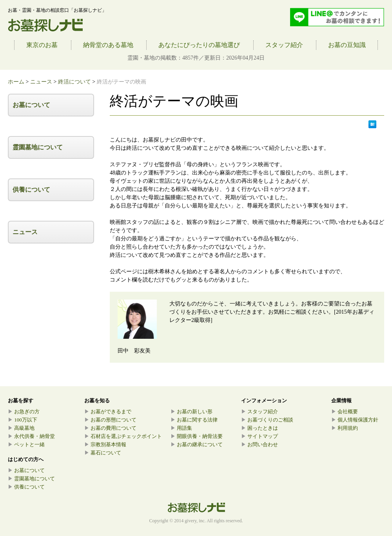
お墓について (31, 105)
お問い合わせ (260, 444)
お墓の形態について (110, 420)
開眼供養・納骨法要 (197, 436)
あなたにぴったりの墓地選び (199, 45)
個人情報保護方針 (355, 420)
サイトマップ (260, 436)
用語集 (181, 428)
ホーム (16, 82)
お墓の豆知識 (347, 45)
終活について (74, 82)
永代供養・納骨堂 (31, 436)
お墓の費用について (110, 428)
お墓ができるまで (108, 412)
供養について (31, 190)
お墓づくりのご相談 (267, 420)
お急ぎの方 (24, 412)
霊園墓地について (38, 147)
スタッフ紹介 (284, 45)
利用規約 (345, 428)
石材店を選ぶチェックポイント (123, 436)
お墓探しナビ (45, 25)
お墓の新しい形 (191, 412)
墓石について (103, 453)
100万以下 (23, 420)
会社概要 (345, 412)
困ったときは (260, 428)
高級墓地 (21, 428)
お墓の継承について (197, 444)
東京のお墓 (42, 45)
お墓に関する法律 (194, 420)
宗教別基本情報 (105, 444)
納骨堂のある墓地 (108, 45)
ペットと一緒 (26, 444)
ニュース (41, 82)
